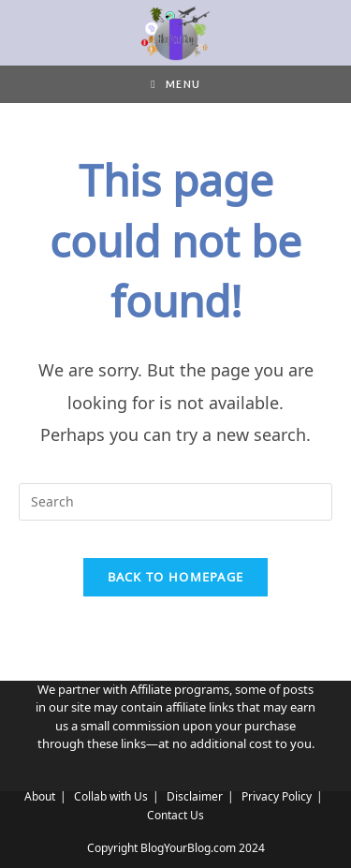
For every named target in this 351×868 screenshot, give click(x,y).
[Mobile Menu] (175, 84)
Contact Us (175, 815)
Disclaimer (195, 796)
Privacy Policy (277, 796)
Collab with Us (111, 796)
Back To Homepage (176, 577)
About (40, 796)
